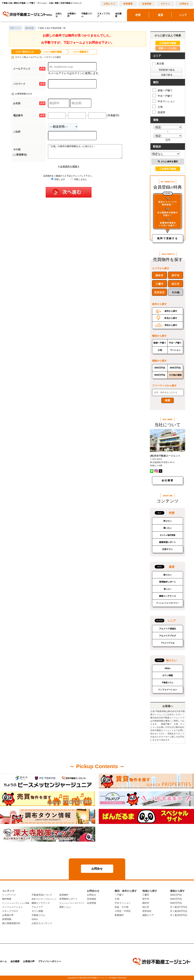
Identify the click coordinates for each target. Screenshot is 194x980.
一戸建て (119, 895)
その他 (175, 292)
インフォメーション (168, 690)
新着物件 (119, 915)
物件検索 (7, 899)
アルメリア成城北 (168, 629)
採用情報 (7, 919)
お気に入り (109, 4)
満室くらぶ (65, 907)
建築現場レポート (168, 542)
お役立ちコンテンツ (42, 923)
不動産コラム (87, 15)
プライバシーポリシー (50, 961)
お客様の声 (72, 15)
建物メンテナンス (168, 596)
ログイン (165, 4)
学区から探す (171, 325)
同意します (58, 182)
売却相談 (92, 899)
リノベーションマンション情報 (16, 903)
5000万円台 (160, 375)
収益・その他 (122, 907)
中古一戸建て (162, 96)
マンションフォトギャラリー (168, 603)
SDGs (49, 15)
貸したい (168, 589)
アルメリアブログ (168, 636)
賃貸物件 (64, 895)
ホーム (3, 961)
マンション (175, 350)
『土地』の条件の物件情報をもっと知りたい (90, 153)
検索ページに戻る (168, 48)
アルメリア (37, 907)
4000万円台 (175, 368)
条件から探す (171, 311)
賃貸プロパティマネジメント (44, 899)
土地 (157, 106)
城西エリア (148, 915)
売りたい (168, 521)
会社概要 (118, 15)
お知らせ (59, 15)
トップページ (9, 895)
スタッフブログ (104, 15)
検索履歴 (128, 4)
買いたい (168, 528)
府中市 (175, 275)
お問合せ (184, 4)
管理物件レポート (168, 582)
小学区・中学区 (123, 911)
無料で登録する (168, 238)
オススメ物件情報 (168, 535)
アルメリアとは (168, 643)
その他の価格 (175, 375)
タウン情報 (168, 675)
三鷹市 (159, 284)
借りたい (168, 575)
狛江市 (175, 284)
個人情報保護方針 (11, 923)
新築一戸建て (162, 90)
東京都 (158, 64)
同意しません (79, 182)
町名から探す (171, 318)
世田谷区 (160, 292)
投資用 (159, 112)
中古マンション (164, 101)
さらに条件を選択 (168, 162)
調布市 (159, 275)
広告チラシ (168, 549)
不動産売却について (42, 895)
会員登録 (147, 4)
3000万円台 (160, 368)
